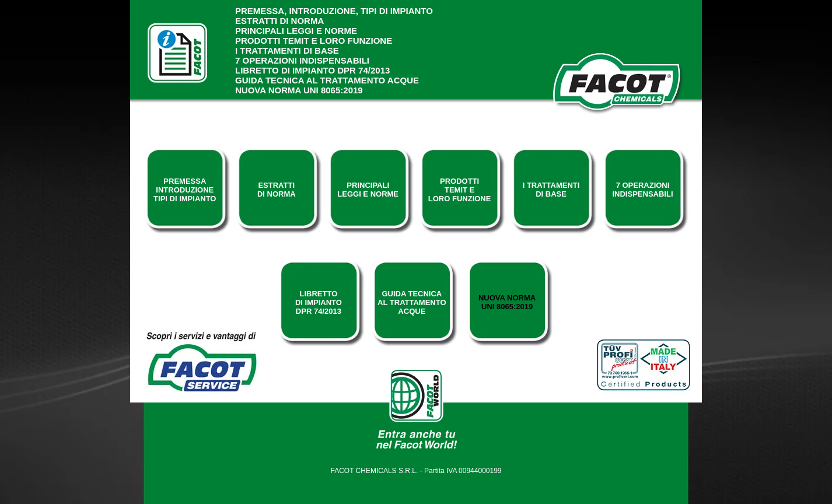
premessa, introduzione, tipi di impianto (334, 11)
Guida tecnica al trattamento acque (327, 80)
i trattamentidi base (551, 190)
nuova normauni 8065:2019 (507, 302)
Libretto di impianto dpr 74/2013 (312, 70)
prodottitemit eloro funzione (460, 190)
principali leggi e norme (296, 31)
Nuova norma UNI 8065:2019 (299, 90)
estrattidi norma (277, 190)
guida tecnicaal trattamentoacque (412, 302)
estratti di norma (279, 21)
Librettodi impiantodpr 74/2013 (319, 302)
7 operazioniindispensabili (642, 190)
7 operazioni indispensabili (302, 60)
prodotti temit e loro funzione (314, 41)
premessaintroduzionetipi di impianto (185, 190)
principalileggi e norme (368, 190)
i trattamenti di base (287, 50)
